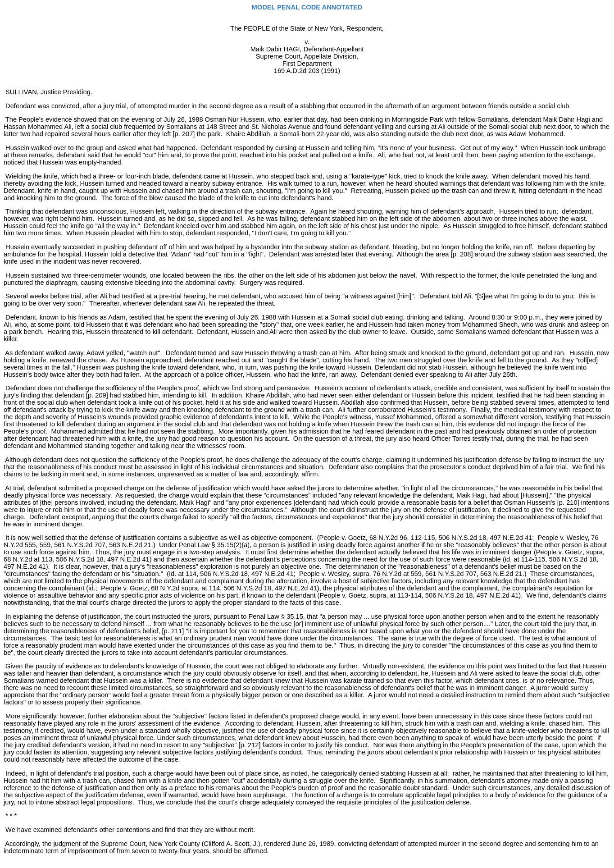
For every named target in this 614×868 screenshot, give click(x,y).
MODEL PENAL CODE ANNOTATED (307, 7)
